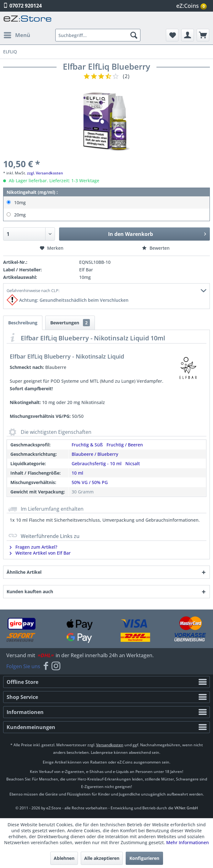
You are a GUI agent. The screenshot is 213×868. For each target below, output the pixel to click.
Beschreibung (23, 323)
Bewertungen (70, 323)
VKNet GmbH (186, 808)
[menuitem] (192, 6)
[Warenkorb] (203, 35)
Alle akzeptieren (102, 858)
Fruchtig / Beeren (125, 445)
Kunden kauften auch (30, 591)
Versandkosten (110, 745)
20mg (20, 215)
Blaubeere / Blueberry (95, 454)
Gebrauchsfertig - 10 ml (97, 463)
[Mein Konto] (188, 35)
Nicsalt (133, 463)
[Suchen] (134, 35)
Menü (17, 34)
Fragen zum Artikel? (33, 547)
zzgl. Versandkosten (45, 173)
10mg (20, 202)
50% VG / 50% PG (90, 482)
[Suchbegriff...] (98, 35)
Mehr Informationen (188, 842)
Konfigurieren (144, 858)
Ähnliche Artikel (24, 572)
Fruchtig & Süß (87, 445)
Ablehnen (64, 858)
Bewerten (156, 248)
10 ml (77, 473)
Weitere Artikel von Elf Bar (40, 553)
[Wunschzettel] (172, 35)
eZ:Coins (191, 6)
